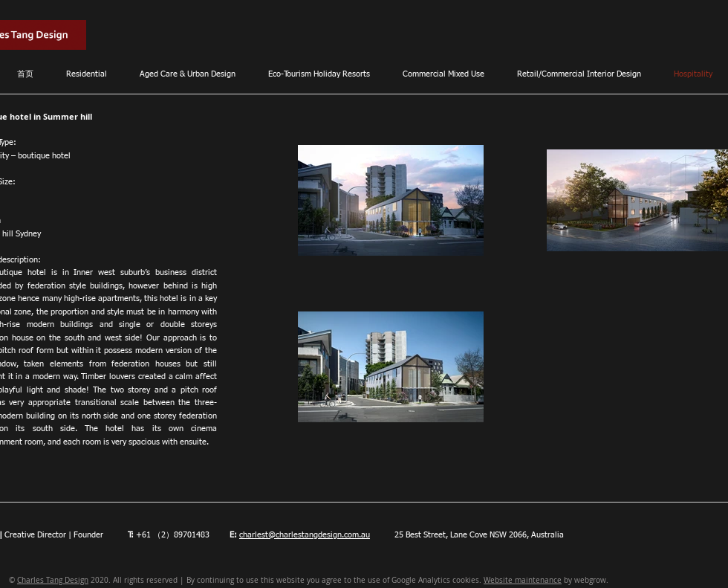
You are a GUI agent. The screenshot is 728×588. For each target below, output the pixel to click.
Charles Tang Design (53, 580)
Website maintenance (523, 580)
